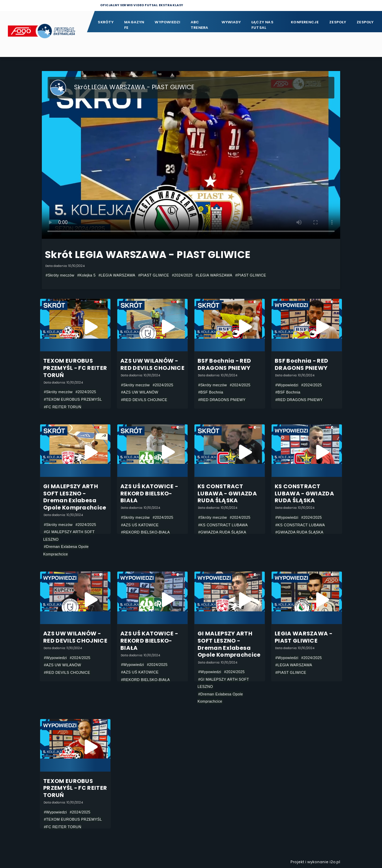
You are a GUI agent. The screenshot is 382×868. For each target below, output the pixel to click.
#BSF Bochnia (211, 392)
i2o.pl (335, 862)
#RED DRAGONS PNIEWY (222, 400)
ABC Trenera (200, 25)
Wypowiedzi (167, 22)
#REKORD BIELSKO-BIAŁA (145, 532)
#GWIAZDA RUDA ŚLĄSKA (222, 532)
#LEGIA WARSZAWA (117, 275)
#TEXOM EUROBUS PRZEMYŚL (73, 399)
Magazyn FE (134, 25)
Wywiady (231, 22)
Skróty (106, 22)
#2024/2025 (182, 275)
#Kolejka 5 (86, 275)
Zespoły (338, 22)
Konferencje (305, 22)
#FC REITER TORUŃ (63, 407)
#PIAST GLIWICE (154, 275)
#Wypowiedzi (287, 385)
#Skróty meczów (60, 275)
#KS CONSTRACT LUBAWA (223, 525)
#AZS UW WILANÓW (140, 392)
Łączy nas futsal (262, 25)
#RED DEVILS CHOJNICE (144, 400)
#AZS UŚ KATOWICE (140, 525)
